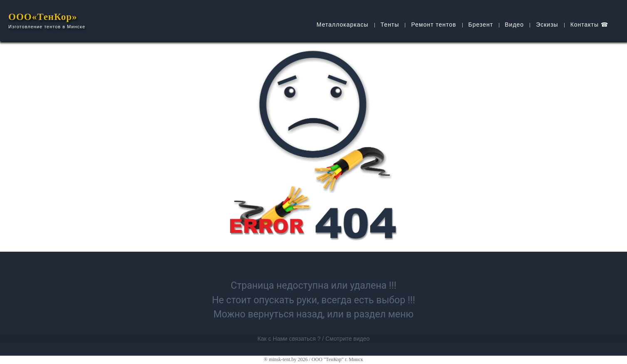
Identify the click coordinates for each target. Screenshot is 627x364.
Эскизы (547, 25)
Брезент (481, 25)
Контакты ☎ (589, 25)
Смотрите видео (347, 339)
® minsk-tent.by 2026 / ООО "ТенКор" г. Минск (313, 359)
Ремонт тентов (434, 25)
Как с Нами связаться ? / (291, 339)
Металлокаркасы (343, 25)
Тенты (390, 25)
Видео (514, 25)
